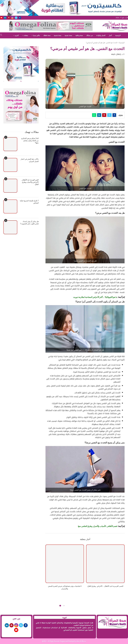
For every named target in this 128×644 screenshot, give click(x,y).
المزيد (17, 35)
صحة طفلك (47, 35)
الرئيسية (118, 35)
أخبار (110, 35)
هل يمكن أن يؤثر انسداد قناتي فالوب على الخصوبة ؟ (29, 223)
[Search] (1, 36)
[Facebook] (20, 18)
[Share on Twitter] (109, 115)
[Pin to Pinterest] (104, 115)
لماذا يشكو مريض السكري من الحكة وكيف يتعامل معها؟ (30, 141)
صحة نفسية (68, 35)
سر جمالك (90, 35)
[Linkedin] (5, 18)
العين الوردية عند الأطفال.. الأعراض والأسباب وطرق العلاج (30, 182)
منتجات (26, 35)
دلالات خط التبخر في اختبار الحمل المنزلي (30, 160)
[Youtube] (1, 18)
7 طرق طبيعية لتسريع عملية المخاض (29, 202)
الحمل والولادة (101, 35)
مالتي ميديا (36, 35)
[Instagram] (12, 18)
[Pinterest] (9, 18)
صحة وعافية (79, 35)
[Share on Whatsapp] (94, 115)
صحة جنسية (58, 35)
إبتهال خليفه (116, 54)
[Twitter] (16, 18)
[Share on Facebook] (114, 115)
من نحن (16, 619)
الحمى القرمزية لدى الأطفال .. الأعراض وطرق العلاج (105, 586)
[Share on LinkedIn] (99, 115)
